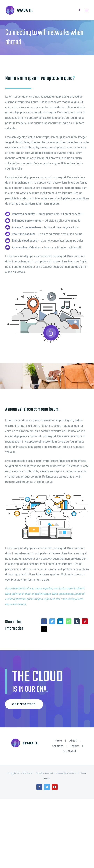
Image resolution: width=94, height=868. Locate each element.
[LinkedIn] (60, 621)
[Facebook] (44, 621)
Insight (75, 746)
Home (58, 741)
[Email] (44, 629)
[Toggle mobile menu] (87, 10)
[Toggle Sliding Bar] (80, 10)
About (73, 741)
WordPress (72, 773)
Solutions (58, 746)
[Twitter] (52, 621)
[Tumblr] (77, 621)
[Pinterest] (85, 621)
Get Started (69, 751)
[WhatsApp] (69, 621)
